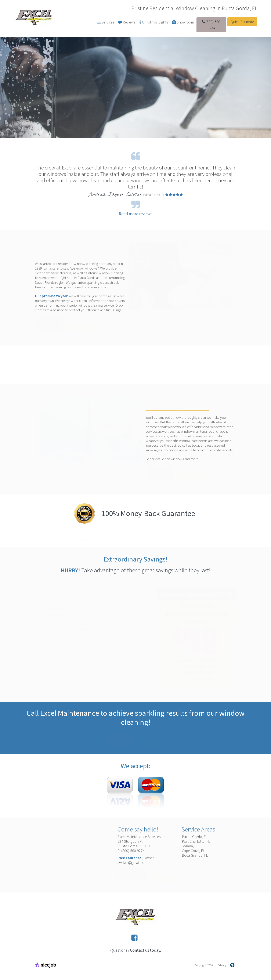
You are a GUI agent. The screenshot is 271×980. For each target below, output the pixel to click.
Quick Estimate (242, 22)
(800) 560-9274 (212, 25)
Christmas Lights (154, 22)
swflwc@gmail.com (132, 862)
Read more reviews (135, 214)
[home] (34, 17)
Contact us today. (145, 950)
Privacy (222, 965)
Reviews (127, 22)
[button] (106, 22)
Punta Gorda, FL (195, 837)
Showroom (183, 22)
